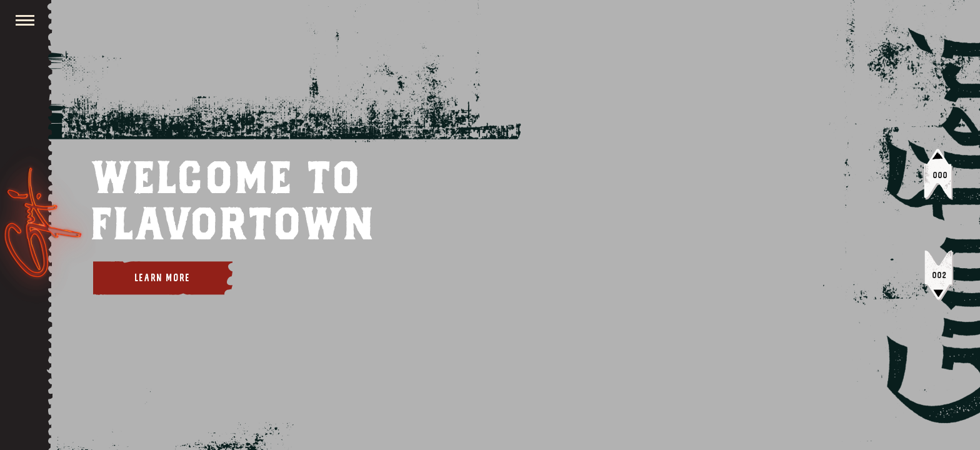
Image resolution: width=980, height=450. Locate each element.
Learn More (163, 278)
